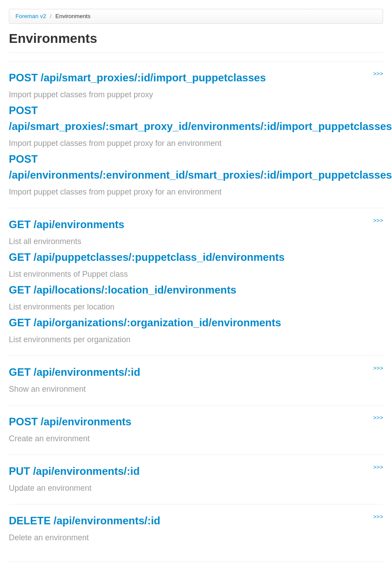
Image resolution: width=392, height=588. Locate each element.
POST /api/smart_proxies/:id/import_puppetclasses (137, 78)
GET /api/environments (67, 224)
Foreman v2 (31, 16)
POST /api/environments (70, 422)
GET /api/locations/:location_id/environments (123, 290)
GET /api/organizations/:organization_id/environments (145, 323)
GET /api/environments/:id (74, 372)
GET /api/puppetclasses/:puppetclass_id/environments (147, 257)
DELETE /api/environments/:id (85, 521)
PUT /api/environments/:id (74, 471)
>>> (378, 74)
